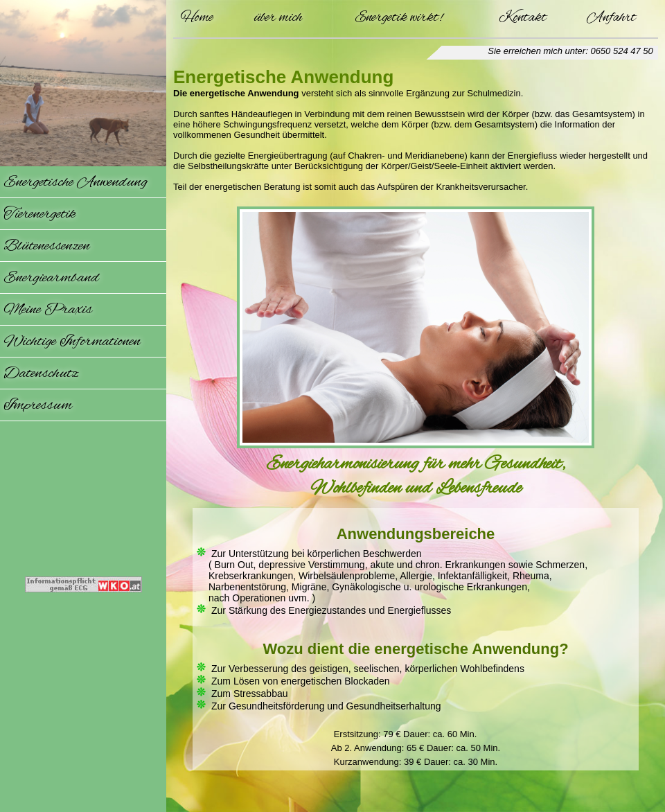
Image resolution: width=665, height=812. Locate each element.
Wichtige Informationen (72, 342)
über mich (278, 18)
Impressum (38, 405)
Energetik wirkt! (399, 18)
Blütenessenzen (47, 246)
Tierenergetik (39, 214)
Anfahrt (611, 18)
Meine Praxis (48, 310)
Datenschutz (41, 373)
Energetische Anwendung (76, 182)
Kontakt (523, 18)
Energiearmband (51, 278)
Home (197, 18)
